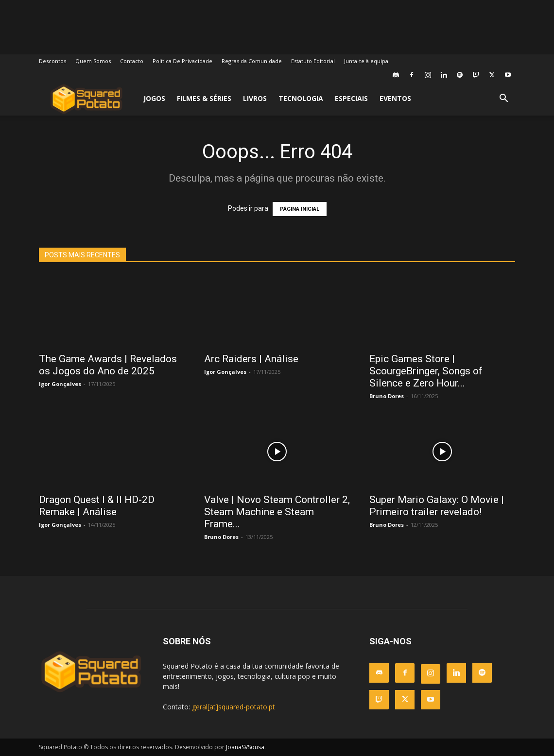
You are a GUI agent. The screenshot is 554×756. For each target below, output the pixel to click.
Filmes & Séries (204, 98)
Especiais (351, 98)
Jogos (154, 98)
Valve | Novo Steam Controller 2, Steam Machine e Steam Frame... (277, 512)
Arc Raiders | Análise (251, 359)
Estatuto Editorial (313, 61)
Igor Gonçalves (60, 384)
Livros (255, 98)
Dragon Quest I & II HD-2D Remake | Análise (97, 506)
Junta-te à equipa (366, 61)
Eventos (395, 98)
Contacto (132, 61)
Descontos (52, 61)
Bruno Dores (387, 396)
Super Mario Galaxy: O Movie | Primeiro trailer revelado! (437, 506)
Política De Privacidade (182, 61)
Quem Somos (93, 61)
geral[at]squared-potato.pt (234, 707)
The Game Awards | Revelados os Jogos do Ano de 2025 (108, 365)
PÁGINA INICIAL (300, 209)
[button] (503, 99)
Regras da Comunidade (252, 61)
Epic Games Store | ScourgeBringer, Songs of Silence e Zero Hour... (426, 371)
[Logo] (86, 99)
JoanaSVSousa (245, 747)
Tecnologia (301, 98)
